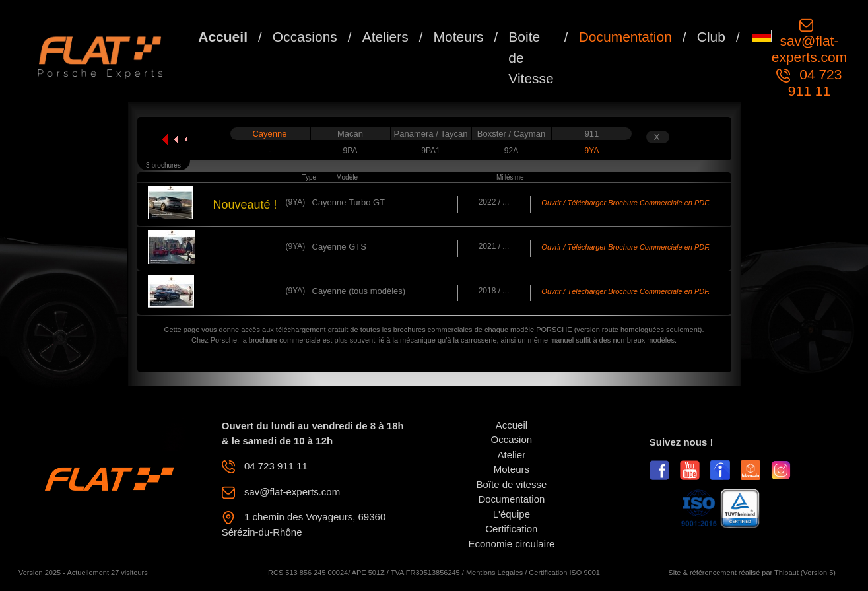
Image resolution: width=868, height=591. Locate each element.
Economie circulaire (511, 544)
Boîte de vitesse (512, 484)
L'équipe (512, 514)
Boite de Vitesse (531, 57)
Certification (511, 529)
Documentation (625, 37)
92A (511, 151)
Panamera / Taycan (431, 134)
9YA (592, 151)
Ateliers (385, 37)
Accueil (223, 37)
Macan (350, 134)
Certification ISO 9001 (564, 573)
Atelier (512, 455)
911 (592, 134)
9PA (351, 151)
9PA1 (430, 151)
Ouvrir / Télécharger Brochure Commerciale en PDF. (625, 203)
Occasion (512, 439)
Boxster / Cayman (511, 134)
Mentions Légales (494, 573)
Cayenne (269, 134)
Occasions (305, 37)
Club (711, 37)
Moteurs (459, 37)
